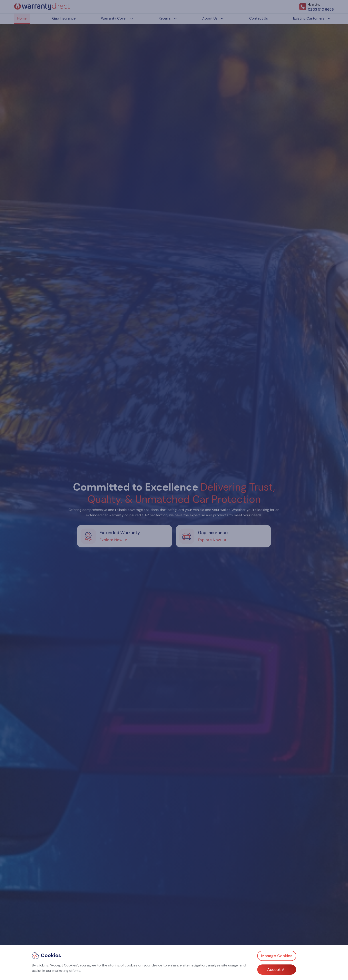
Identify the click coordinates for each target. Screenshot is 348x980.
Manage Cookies (277, 956)
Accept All (277, 970)
